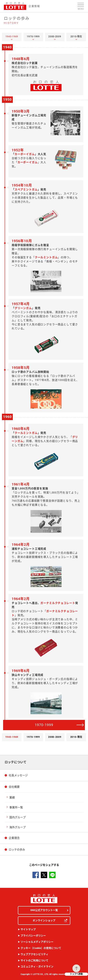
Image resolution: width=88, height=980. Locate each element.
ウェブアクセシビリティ (34, 954)
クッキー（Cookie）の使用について (41, 948)
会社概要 (14, 787)
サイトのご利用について (34, 960)
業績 (12, 797)
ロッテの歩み (17, 850)
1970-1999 (44, 725)
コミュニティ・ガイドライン (37, 966)
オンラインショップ (50, 921)
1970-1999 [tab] (33, 37)
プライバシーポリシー (33, 936)
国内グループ (17, 817)
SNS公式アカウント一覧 (44, 910)
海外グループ (17, 827)
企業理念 (14, 838)
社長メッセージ (18, 775)
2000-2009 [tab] (55, 37)
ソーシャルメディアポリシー (37, 942)
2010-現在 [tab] (76, 37)
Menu (81, 9)
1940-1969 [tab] (12, 37)
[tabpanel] (44, 387)
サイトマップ (28, 929)
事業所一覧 (16, 807)
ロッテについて (16, 762)
